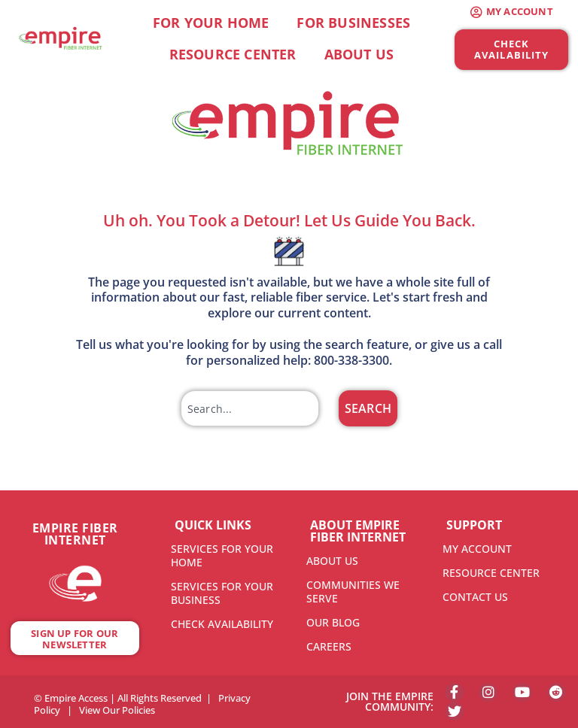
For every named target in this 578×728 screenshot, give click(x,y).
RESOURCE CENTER (491, 573)
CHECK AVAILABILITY (222, 624)
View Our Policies (117, 710)
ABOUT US (332, 561)
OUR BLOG (333, 622)
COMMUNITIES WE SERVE (353, 591)
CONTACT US (475, 597)
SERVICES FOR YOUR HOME (222, 555)
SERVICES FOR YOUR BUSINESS (222, 593)
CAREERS (329, 646)
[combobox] (250, 408)
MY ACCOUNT (477, 549)
